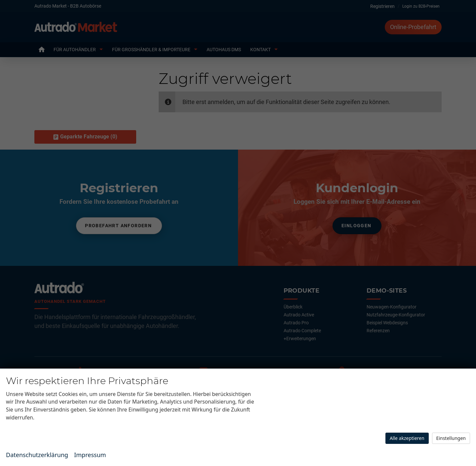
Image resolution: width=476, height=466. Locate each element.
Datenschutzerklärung (37, 455)
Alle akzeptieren (407, 438)
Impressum (90, 455)
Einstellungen (451, 438)
